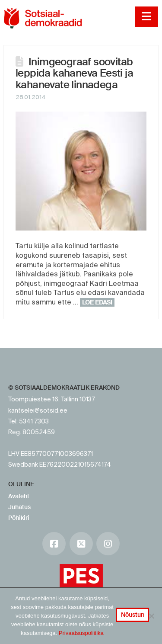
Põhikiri (19, 518)
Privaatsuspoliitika (81, 633)
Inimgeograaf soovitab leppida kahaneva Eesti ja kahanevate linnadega (74, 73)
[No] (151, 616)
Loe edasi (97, 302)
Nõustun (133, 615)
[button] (146, 17)
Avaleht (19, 496)
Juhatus (19, 507)
